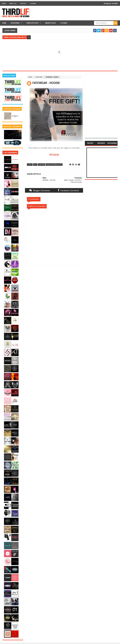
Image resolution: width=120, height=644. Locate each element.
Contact (23, 3)
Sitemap (33, 3)
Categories (15, 23)
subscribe (39, 77)
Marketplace (50, 23)
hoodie (30, 165)
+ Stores (64, 23)
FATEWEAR (54, 155)
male (35, 165)
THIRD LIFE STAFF (32, 23)
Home (4, 3)
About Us (13, 3)
